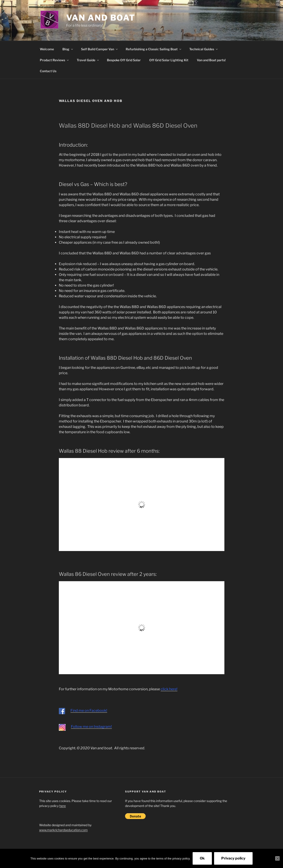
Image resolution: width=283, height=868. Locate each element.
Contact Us (48, 71)
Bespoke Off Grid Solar (124, 60)
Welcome (47, 49)
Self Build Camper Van (100, 49)
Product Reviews (55, 60)
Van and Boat (101, 18)
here (63, 806)
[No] (277, 858)
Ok (202, 858)
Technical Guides (204, 49)
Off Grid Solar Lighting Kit (169, 60)
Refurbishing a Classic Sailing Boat (154, 49)
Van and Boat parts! (211, 60)
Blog (68, 49)
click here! (169, 689)
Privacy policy (233, 858)
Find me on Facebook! (89, 711)
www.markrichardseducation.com (63, 830)
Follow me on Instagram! (91, 727)
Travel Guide (88, 60)
